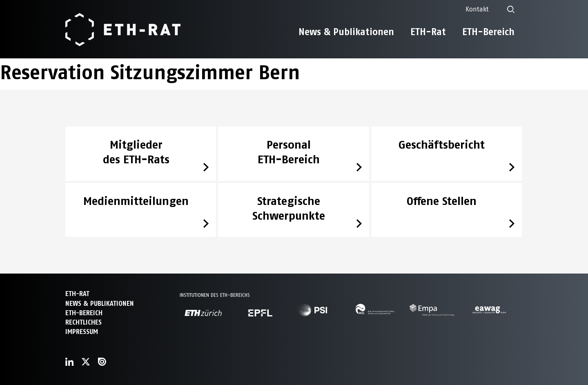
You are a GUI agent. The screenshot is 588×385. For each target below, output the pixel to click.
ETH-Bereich (488, 32)
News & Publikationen (346, 32)
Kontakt (477, 9)
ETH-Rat (428, 32)
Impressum (82, 332)
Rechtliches (84, 322)
